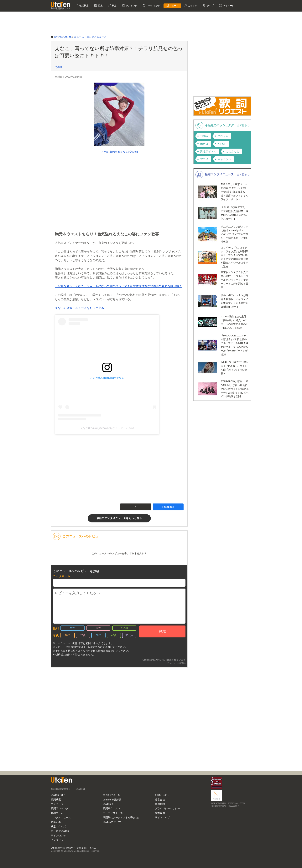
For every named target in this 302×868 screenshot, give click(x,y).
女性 (98, 628)
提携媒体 (160, 813)
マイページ (228, 6)
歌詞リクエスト (112, 808)
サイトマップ (162, 817)
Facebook (168, 507)
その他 (59, 67)
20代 (83, 635)
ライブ (210, 6)
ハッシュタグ (153, 6)
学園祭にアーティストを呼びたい (122, 817)
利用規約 (160, 804)
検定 (114, 6)
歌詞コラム (57, 813)
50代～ (129, 635)
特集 (100, 6)
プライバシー (171, 663)
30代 (98, 635)
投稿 (162, 632)
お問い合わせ (162, 795)
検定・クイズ (58, 827)
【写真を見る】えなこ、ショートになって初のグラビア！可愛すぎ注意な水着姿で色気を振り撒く (118, 286)
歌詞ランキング (60, 808)
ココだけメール (112, 795)
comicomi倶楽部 (112, 800)
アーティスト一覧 (113, 813)
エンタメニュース (61, 817)
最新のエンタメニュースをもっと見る (119, 518)
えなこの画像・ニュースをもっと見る (79, 308)
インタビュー (58, 840)
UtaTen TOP (58, 795)
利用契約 (182, 663)
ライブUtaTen (59, 836)
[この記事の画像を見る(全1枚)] (119, 152)
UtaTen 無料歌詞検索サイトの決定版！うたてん (74, 848)
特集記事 (56, 822)
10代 (68, 635)
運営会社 (160, 800)
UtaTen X (108, 804)
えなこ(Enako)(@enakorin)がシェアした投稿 (107, 428)
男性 (72, 628)
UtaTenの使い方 (112, 822)
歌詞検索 (84, 6)
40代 (114, 635)
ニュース (174, 6)
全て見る (242, 125)
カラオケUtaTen (60, 831)
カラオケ (192, 6)
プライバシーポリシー (167, 808)
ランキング (131, 6)
